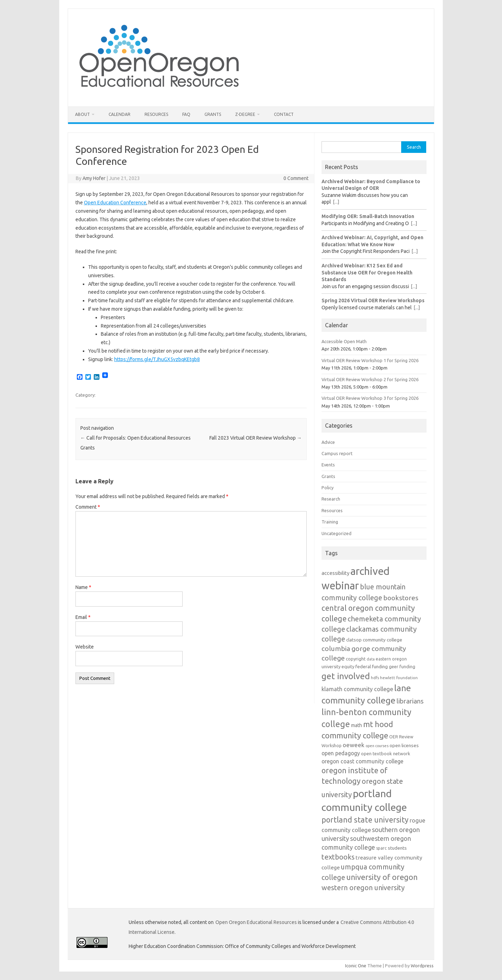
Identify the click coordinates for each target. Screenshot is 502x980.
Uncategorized (336, 533)
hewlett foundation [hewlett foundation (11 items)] (399, 678)
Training (330, 522)
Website (85, 647)
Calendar (120, 114)
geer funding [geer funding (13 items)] (402, 666)
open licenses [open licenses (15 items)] (404, 745)
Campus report (337, 453)
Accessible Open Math (344, 341)
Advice (328, 442)
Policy (327, 488)
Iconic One (356, 966)
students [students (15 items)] (397, 848)
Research (331, 499)
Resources (156, 114)
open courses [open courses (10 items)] (377, 746)
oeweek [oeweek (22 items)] (354, 745)
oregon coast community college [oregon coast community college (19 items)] (362, 761)
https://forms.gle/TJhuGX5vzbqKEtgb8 (157, 359)
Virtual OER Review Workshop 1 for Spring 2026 (370, 360)
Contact (284, 114)
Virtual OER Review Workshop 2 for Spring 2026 (370, 379)
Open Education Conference (115, 203)
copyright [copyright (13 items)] (356, 659)
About (82, 114)
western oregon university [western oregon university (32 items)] (363, 888)
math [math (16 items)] (357, 725)
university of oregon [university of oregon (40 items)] (382, 877)
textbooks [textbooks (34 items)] (338, 857)
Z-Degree (245, 114)
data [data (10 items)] (371, 659)
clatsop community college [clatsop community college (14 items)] (374, 640)
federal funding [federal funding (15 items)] (372, 666)
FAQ (186, 114)
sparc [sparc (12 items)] (381, 848)
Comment (88, 507)
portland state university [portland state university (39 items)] (365, 820)
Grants (213, 114)
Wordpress (422, 966)
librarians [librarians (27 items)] (410, 701)
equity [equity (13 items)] (348, 666)
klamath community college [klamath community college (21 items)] (357, 689)
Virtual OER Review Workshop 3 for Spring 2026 (370, 398)
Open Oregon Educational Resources (256, 922)
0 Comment (296, 178)
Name (83, 587)
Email (83, 617)
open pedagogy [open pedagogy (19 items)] (341, 753)
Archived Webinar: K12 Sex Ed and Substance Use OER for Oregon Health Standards (367, 272)
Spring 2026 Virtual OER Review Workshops (373, 300)
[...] (336, 202)
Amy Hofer (94, 178)
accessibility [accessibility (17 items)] (335, 573)
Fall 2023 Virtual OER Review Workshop (256, 438)
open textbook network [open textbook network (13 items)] (386, 753)
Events (328, 465)
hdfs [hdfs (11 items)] (375, 678)
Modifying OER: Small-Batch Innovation (368, 216)
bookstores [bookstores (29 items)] (401, 598)
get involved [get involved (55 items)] (346, 676)
